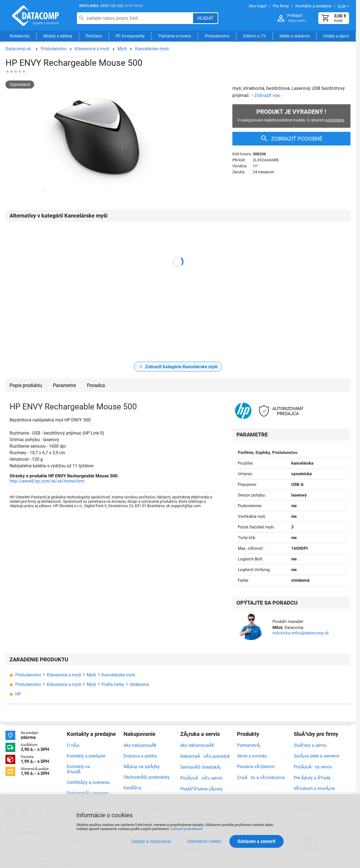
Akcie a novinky (252, 756)
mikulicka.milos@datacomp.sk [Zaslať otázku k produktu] (301, 633)
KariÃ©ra (132, 788)
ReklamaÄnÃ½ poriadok (205, 756)
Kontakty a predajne (86, 756)
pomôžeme (335, 120)
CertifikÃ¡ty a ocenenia (88, 782)
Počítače (94, 36)
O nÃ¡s (73, 745)
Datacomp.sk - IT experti (35, 16)
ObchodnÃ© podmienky (147, 777)
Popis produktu (26, 385)
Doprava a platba (140, 756)
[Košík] (326, 18)
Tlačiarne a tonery (175, 36)
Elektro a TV (255, 36)
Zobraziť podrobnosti (186, 829)
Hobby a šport (336, 36)
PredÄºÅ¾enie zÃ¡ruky (202, 789)
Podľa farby (113, 684)
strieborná (139, 684)
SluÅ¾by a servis (310, 745)
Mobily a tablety (58, 36)
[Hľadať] (205, 18)
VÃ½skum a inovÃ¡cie (314, 788)
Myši (122, 49)
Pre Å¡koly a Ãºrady (312, 778)
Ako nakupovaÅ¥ (140, 745)
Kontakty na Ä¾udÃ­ (78, 769)
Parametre (64, 385)
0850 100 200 (112, 6)
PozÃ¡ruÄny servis (313, 767)
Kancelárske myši (152, 49)
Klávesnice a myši (92, 49)
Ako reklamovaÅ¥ (197, 745)
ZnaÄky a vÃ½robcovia (261, 778)
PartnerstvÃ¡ (249, 745)
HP (255, 166)
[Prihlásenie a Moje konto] (281, 18)
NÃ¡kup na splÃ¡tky (142, 767)
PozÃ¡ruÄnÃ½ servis (201, 778)
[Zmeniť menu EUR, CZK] (344, 6)
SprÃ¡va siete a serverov (317, 756)
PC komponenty (130, 36)
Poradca (96, 385)
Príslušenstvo (217, 36)
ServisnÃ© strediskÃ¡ (200, 767)
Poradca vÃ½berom (256, 767)
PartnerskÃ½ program (88, 793)
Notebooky (20, 36)
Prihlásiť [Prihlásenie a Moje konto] (295, 16)
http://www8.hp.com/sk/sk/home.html (47, 481)
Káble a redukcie (295, 36)
